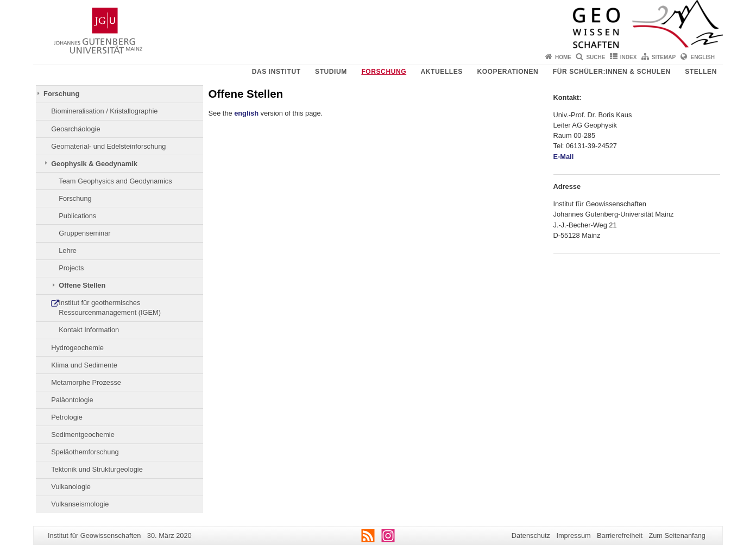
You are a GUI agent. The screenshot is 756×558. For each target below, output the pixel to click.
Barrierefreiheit (620, 535)
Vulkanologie (71, 487)
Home (563, 57)
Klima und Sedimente (84, 365)
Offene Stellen (82, 285)
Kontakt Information (89, 330)
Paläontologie (72, 400)
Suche (596, 57)
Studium (331, 72)
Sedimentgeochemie (83, 435)
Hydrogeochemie (77, 348)
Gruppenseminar (84, 233)
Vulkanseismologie (80, 504)
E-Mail (564, 157)
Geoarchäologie (75, 129)
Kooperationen (508, 72)
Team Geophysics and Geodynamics (115, 181)
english (246, 113)
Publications (77, 216)
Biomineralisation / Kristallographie (104, 111)
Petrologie (67, 417)
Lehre (68, 251)
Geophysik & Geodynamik (94, 164)
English (703, 57)
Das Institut (276, 72)
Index (629, 57)
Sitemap (664, 57)
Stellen (701, 72)
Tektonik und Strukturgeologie (97, 469)
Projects (71, 268)
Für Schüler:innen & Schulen (612, 72)
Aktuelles (442, 72)
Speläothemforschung (85, 452)
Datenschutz (531, 535)
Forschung (384, 72)
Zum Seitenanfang (677, 535)
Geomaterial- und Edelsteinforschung (108, 146)
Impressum (573, 535)
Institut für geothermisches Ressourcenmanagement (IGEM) (110, 307)
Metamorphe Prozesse (86, 382)
